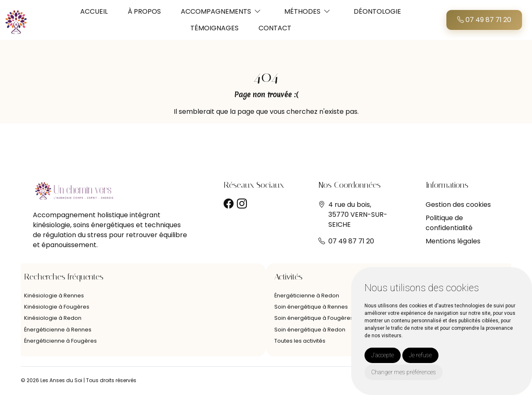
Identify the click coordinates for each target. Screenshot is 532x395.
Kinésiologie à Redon (53, 318)
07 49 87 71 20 (484, 20)
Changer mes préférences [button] (404, 372)
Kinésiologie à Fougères (57, 307)
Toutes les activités (300, 341)
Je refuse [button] (420, 355)
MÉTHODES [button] (302, 11)
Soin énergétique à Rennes (311, 307)
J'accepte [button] (383, 355)
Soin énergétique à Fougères (314, 318)
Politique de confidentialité (449, 223)
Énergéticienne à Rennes (58, 330)
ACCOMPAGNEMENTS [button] (216, 11)
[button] (258, 11)
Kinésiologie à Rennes (54, 296)
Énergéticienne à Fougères (60, 341)
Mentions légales (453, 241)
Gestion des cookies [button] (458, 205)
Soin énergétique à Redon (310, 330)
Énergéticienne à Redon (307, 296)
